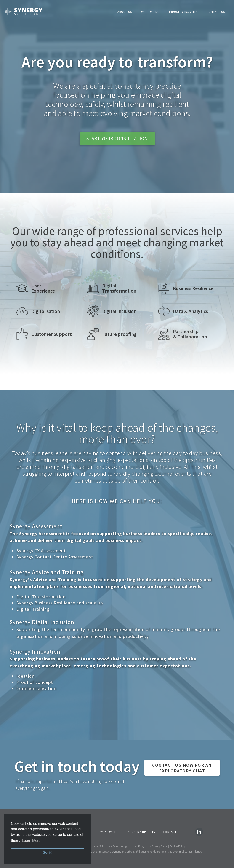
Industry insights (183, 12)
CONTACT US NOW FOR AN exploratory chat (182, 768)
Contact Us (216, 12)
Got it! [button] (48, 852)
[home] (23, 11)
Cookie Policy (177, 846)
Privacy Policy (159, 846)
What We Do (150, 12)
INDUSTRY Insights (141, 832)
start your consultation (117, 138)
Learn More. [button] (32, 841)
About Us (125, 12)
